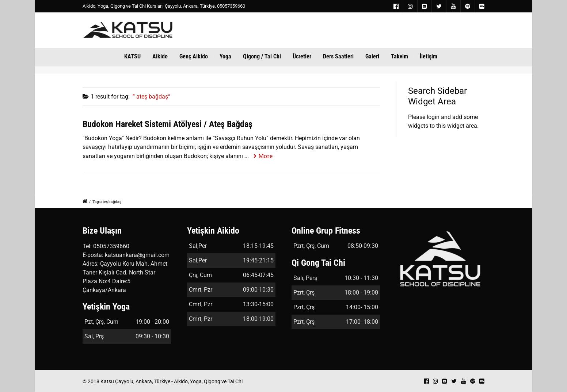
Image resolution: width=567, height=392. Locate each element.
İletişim (429, 56)
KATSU (132, 56)
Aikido (160, 56)
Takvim (399, 56)
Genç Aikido (194, 56)
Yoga (225, 56)
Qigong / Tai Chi (262, 56)
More (265, 156)
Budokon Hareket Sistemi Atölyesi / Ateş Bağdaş (168, 124)
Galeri (372, 56)
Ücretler (302, 56)
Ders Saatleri (338, 56)
